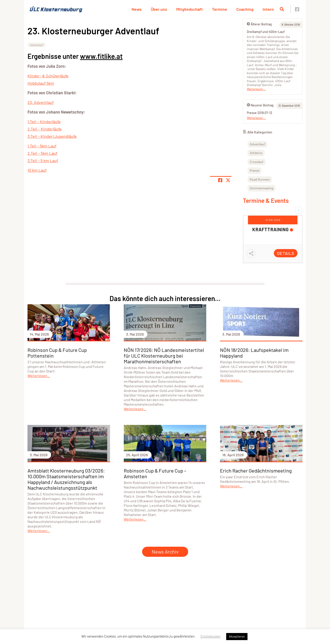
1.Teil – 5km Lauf (42, 146)
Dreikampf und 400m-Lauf (266, 32)
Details (286, 253)
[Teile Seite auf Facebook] (220, 180)
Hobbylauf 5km (41, 83)
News (137, 9)
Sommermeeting (261, 188)
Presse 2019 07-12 (260, 113)
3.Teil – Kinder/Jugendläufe (52, 136)
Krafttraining (271, 229)
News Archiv (165, 552)
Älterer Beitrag (259, 24)
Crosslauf (257, 162)
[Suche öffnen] (282, 9)
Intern (268, 9)
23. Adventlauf (41, 102)
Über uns (159, 9)
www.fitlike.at (101, 56)
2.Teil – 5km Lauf (42, 153)
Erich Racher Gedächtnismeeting (256, 470)
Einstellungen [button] (210, 636)
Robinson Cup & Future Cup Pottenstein (57, 353)
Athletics (256, 153)
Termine (220, 9)
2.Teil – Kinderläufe (45, 129)
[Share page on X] (228, 180)
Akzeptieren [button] (237, 636)
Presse (254, 170)
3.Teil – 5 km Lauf (43, 160)
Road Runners (260, 179)
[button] (247, 210)
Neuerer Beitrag (260, 105)
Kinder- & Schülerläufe (48, 76)
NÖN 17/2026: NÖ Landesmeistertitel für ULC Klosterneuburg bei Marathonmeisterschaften (164, 356)
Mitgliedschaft (190, 9)
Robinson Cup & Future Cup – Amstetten (155, 473)
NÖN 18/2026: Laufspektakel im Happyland (254, 353)
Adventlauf (37, 45)
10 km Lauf (37, 170)
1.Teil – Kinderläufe (44, 122)
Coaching (245, 9)
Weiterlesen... (256, 89)
